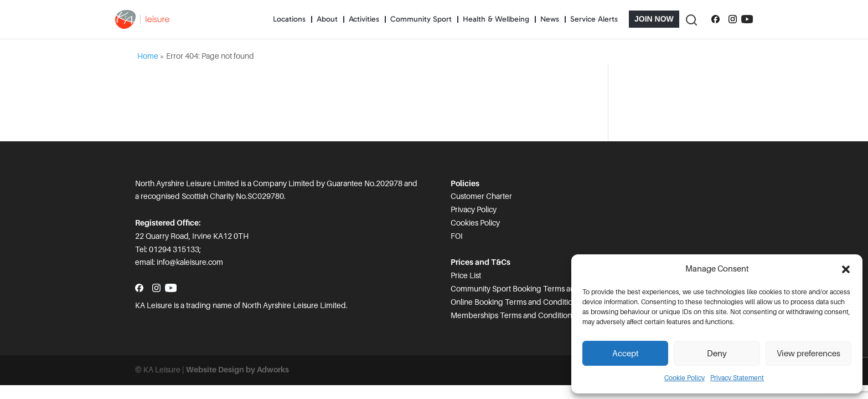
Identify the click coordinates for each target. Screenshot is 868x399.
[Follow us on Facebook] (715, 19)
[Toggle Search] (691, 19)
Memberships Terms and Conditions (513, 315)
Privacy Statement (737, 378)
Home (148, 56)
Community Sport (421, 19)
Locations (289, 19)
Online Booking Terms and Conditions (515, 302)
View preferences (808, 354)
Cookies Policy (475, 223)
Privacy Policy (474, 209)
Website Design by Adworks (237, 370)
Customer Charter (481, 196)
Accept (626, 354)
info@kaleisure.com (190, 262)
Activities (364, 19)
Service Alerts (594, 19)
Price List (466, 275)
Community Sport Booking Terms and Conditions (534, 289)
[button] (846, 269)
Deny (717, 354)
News (550, 19)
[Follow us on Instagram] (733, 19)
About (327, 19)
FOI (457, 236)
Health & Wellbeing (496, 19)
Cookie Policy (684, 378)
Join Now (654, 19)
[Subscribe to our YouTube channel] (747, 19)
